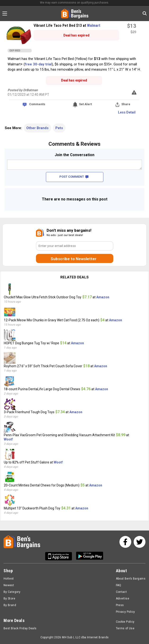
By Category (12, 592)
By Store (9, 599)
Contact (121, 592)
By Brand (10, 605)
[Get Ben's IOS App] (60, 556)
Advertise (123, 599)
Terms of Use (125, 628)
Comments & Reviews (74, 144)
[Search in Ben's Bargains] (145, 13)
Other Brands (37, 128)
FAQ (119, 585)
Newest (9, 585)
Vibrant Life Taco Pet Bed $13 (58, 25)
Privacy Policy (125, 612)
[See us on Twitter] (140, 542)
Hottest (9, 579)
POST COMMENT (74, 177)
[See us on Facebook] (125, 542)
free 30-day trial (38, 64)
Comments (37, 104)
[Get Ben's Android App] (90, 556)
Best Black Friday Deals (20, 628)
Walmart (94, 25)
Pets (59, 128)
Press (120, 605)
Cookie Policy (125, 622)
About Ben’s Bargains (131, 579)
